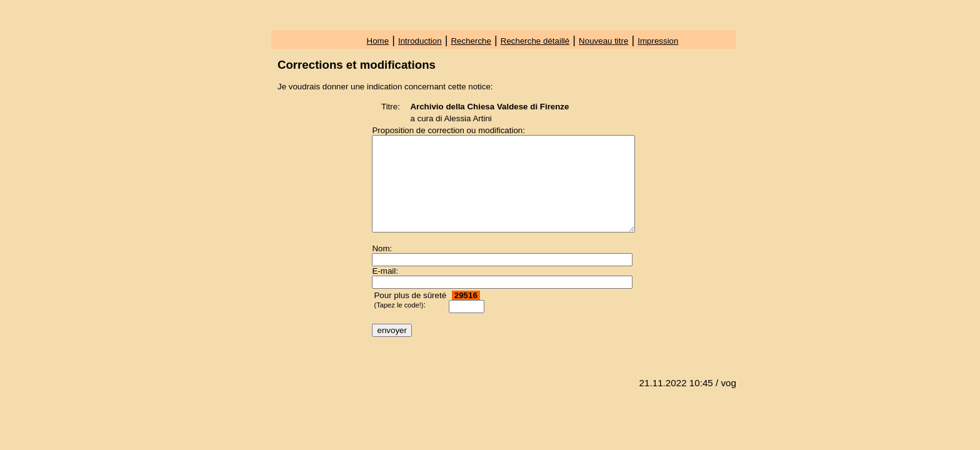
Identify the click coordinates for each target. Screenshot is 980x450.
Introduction (420, 41)
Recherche (471, 41)
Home (378, 41)
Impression (658, 41)
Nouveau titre (603, 41)
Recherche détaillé (535, 41)
